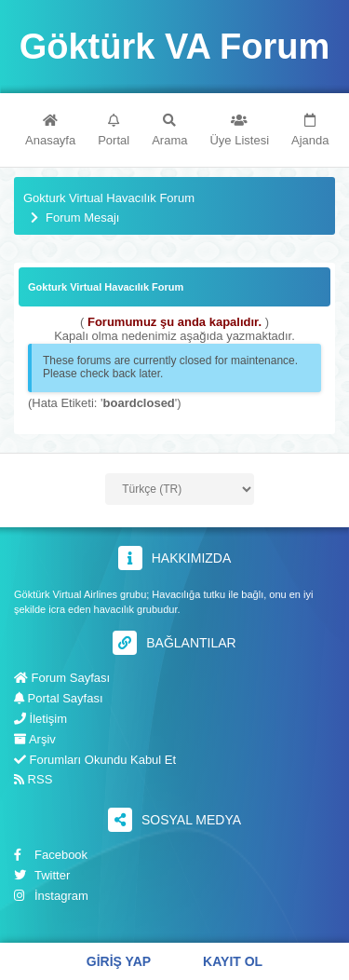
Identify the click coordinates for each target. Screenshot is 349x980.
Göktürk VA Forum (175, 47)
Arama (169, 130)
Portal (114, 130)
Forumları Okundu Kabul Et (95, 760)
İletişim (40, 719)
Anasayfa (50, 130)
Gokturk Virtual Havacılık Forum (109, 198)
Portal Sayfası (59, 698)
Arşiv (35, 739)
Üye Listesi (239, 130)
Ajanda (310, 130)
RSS (33, 779)
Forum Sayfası (62, 678)
